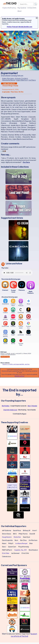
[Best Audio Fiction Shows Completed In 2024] (19, 177)
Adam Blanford (22, 80)
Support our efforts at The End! (24, 635)
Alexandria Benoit (9, 80)
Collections (23, 167)
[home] (10, 4)
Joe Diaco (32, 80)
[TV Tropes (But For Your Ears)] (19, 208)
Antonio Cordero (21, 78)
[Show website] (18, 365)
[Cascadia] (19, 251)
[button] (9, 8)
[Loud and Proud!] (19, 192)
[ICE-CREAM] (19, 230)
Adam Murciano (8, 78)
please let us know (19, 376)
